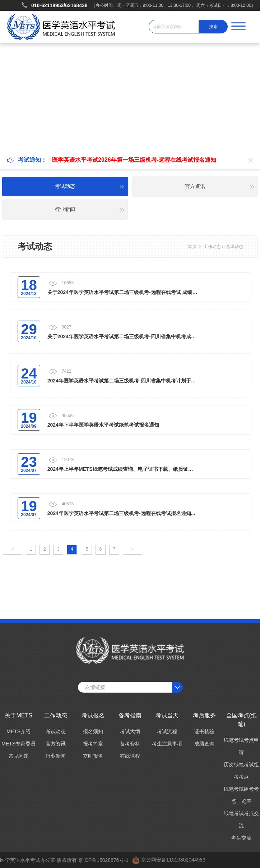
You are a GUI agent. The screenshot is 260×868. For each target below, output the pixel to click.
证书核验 (204, 731)
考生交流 (241, 838)
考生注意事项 (167, 744)
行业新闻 (56, 756)
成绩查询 (204, 744)
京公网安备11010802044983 (173, 860)
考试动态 (235, 247)
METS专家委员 (18, 744)
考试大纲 (130, 731)
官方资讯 (56, 744)
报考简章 (93, 744)
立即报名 (93, 756)
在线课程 (130, 756)
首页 (192, 247)
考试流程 (167, 731)
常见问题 (19, 756)
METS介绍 (18, 731)
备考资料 (130, 744)
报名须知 (93, 731)
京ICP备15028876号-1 (103, 860)
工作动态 (212, 247)
